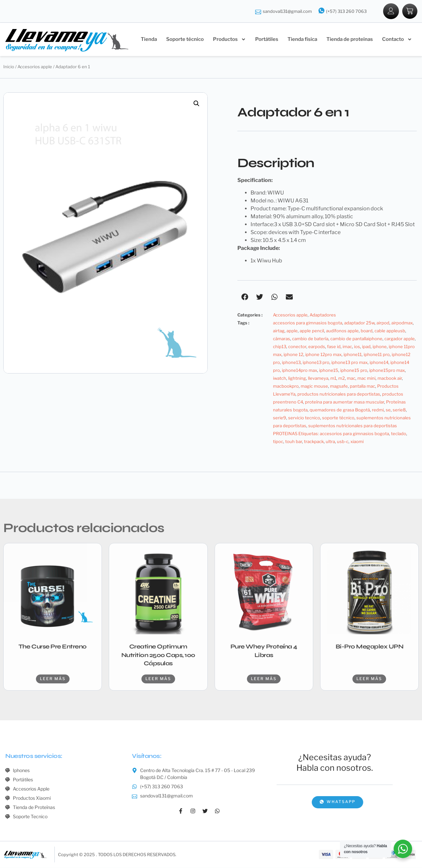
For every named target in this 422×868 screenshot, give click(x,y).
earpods (317, 347)
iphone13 (291, 363)
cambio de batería (310, 339)
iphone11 (353, 355)
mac (351, 379)
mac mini (366, 379)
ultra (330, 442)
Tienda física (302, 40)
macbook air (390, 379)
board (367, 331)
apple (292, 331)
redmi (378, 410)
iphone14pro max (300, 371)
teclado (399, 434)
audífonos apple (342, 331)
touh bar (294, 442)
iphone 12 (293, 355)
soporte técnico (338, 418)
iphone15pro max (387, 371)
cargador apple (400, 339)
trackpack (314, 442)
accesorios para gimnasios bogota (308, 323)
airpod (383, 323)
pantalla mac (362, 387)
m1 (333, 379)
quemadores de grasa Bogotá (340, 410)
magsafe (339, 387)
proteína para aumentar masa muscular (345, 403)
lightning (297, 379)
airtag (279, 331)
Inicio (9, 67)
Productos (229, 40)
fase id (334, 347)
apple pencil (312, 331)
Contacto (397, 40)
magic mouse (314, 387)
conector (297, 347)
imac (347, 347)
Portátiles (267, 40)
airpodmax (402, 323)
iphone (380, 347)
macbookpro (286, 387)
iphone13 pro (316, 363)
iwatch (280, 379)
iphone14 (379, 363)
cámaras (282, 339)
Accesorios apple (35, 67)
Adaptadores (323, 315)
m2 (342, 379)
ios (357, 347)
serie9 (280, 418)
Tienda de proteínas (350, 40)
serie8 (399, 410)
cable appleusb (390, 331)
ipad (366, 347)
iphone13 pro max (349, 363)
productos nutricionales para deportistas (339, 395)
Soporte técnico (185, 40)
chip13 (280, 347)
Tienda (149, 40)
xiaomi (357, 442)
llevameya (318, 379)
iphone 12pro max (323, 355)
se (388, 410)
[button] (196, 104)
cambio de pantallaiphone (356, 339)
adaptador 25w (359, 323)
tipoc (278, 442)
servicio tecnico (304, 418)
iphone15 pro (354, 371)
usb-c (343, 442)
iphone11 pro (377, 355)
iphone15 (329, 371)
